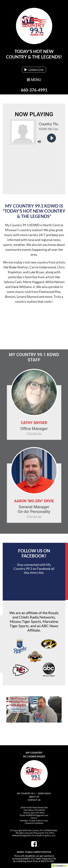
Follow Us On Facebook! (34, 553)
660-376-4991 (34, 90)
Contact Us (34, 800)
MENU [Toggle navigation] (34, 80)
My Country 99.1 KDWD (27, 583)
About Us (34, 797)
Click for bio (34, 434)
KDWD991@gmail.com (37, 815)
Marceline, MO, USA (34, 327)
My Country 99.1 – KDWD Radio (34, 794)
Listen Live (34, 70)
